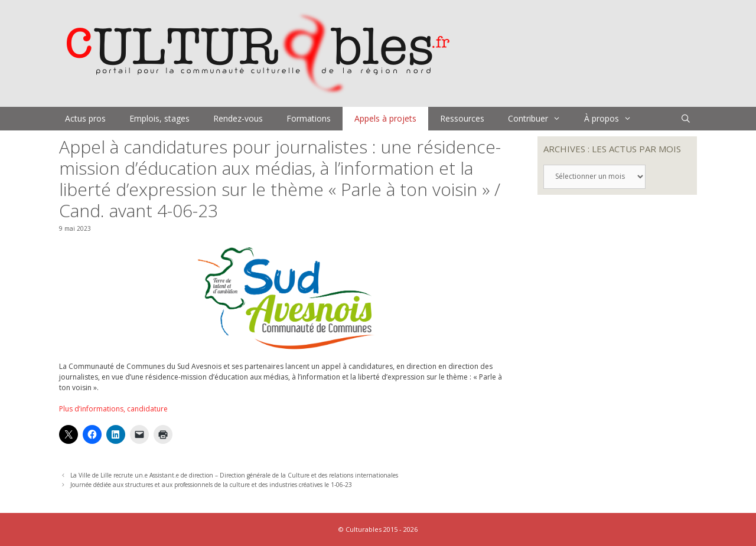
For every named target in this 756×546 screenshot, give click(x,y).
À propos (614, 119)
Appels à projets (385, 118)
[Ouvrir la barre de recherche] (686, 119)
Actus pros (85, 118)
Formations (309, 118)
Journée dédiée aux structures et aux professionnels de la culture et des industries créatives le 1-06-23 (211, 485)
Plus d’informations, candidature (113, 409)
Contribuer (540, 119)
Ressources (462, 118)
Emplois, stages (159, 118)
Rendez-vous (238, 118)
